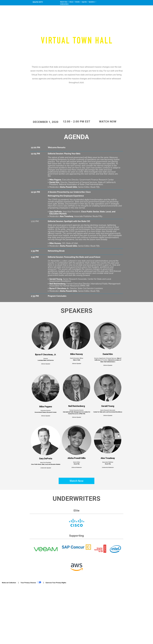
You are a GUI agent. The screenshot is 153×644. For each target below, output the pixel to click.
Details (77, 2)
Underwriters (64, 4)
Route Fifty (38, 2)
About (71, 2)
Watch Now (64, 2)
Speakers (92, 2)
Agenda (84, 2)
